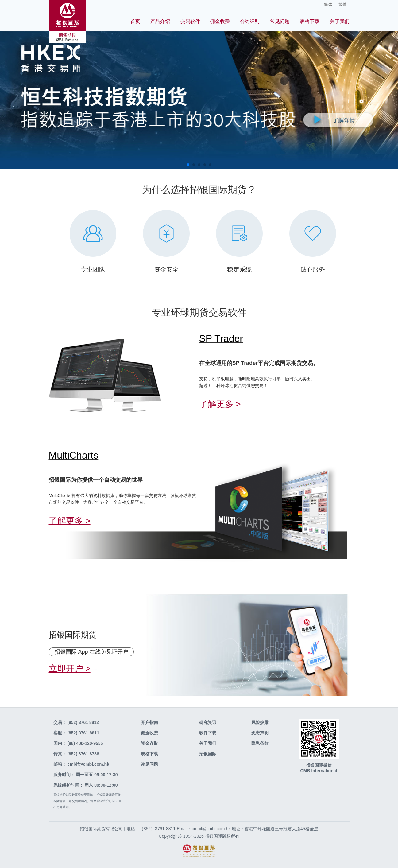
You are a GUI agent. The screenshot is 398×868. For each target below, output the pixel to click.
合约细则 (250, 21)
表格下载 (310, 21)
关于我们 (340, 21)
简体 (328, 4)
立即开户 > (70, 669)
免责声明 (260, 733)
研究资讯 (208, 722)
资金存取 (149, 743)
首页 (135, 21)
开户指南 (149, 722)
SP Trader (221, 338)
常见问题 (280, 21)
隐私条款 (260, 743)
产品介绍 (160, 21)
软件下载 (208, 733)
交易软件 (190, 21)
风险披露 (260, 722)
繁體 (342, 4)
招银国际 (208, 754)
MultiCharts (74, 455)
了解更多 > (220, 404)
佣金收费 (220, 21)
